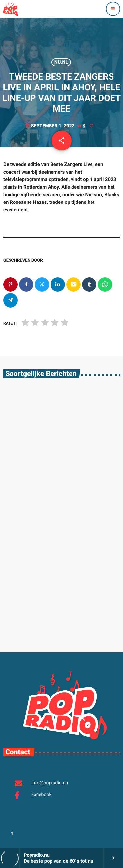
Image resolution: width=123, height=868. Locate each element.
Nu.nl (61, 62)
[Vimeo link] (10, 9)
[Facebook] (12, 834)
